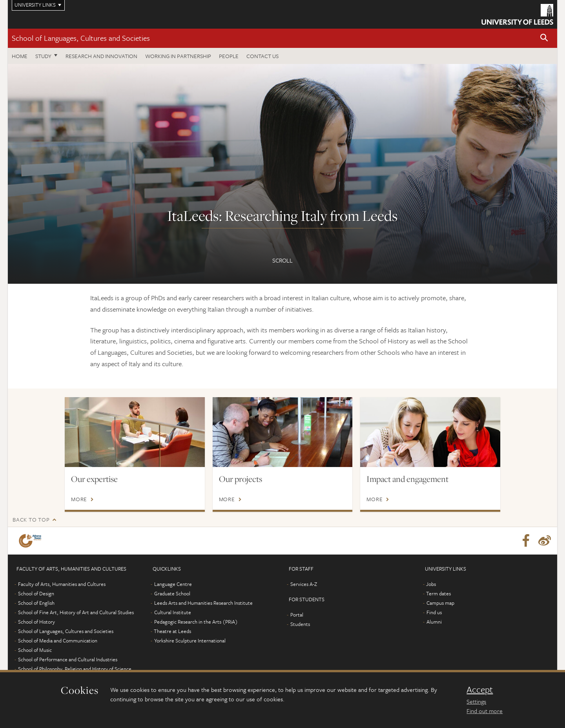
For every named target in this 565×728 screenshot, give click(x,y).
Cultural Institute (173, 612)
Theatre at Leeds (172, 631)
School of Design (36, 593)
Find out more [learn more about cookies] (485, 711)
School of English (36, 603)
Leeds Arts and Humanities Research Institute (203, 603)
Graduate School (172, 593)
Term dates (438, 593)
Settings (476, 701)
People (229, 56)
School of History (36, 622)
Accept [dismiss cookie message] (480, 690)
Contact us (262, 56)
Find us (434, 612)
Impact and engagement (407, 479)
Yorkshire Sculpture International (190, 640)
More (79, 499)
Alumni (434, 622)
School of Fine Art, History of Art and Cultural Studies (76, 612)
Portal (297, 615)
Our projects (241, 479)
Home (20, 56)
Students (300, 624)
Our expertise (94, 479)
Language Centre (173, 584)
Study (43, 56)
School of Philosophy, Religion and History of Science (75, 669)
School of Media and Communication (58, 640)
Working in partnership (178, 56)
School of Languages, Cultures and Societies (81, 38)
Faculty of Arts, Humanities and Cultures (62, 584)
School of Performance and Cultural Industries (68, 659)
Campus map (440, 603)
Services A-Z (304, 584)
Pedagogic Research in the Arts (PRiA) (196, 622)
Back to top (31, 519)
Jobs (431, 584)
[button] (544, 38)
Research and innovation (101, 56)
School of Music (35, 650)
